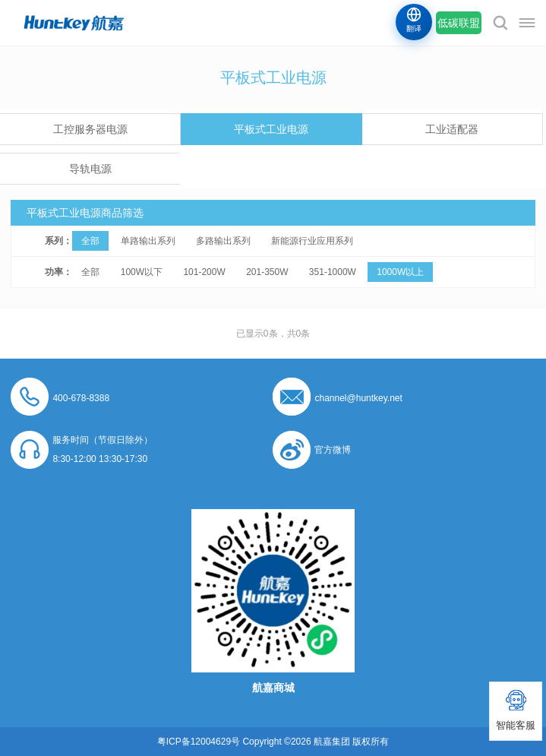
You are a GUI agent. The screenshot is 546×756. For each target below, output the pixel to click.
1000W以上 (400, 272)
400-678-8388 (81, 398)
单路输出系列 (148, 241)
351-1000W (333, 272)
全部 (90, 241)
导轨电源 (90, 169)
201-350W (267, 272)
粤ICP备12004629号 (199, 742)
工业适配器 (452, 129)
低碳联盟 (459, 23)
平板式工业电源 (271, 129)
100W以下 (142, 272)
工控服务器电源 (90, 129)
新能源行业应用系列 (312, 241)
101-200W (204, 272)
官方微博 (333, 450)
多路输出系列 (223, 241)
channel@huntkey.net (358, 398)
